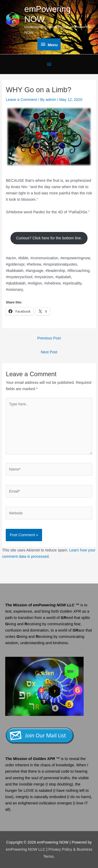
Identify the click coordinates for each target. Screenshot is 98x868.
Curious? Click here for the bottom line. (49, 238)
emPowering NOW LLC (26, 849)
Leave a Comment (21, 100)
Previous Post (49, 338)
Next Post (49, 352)
